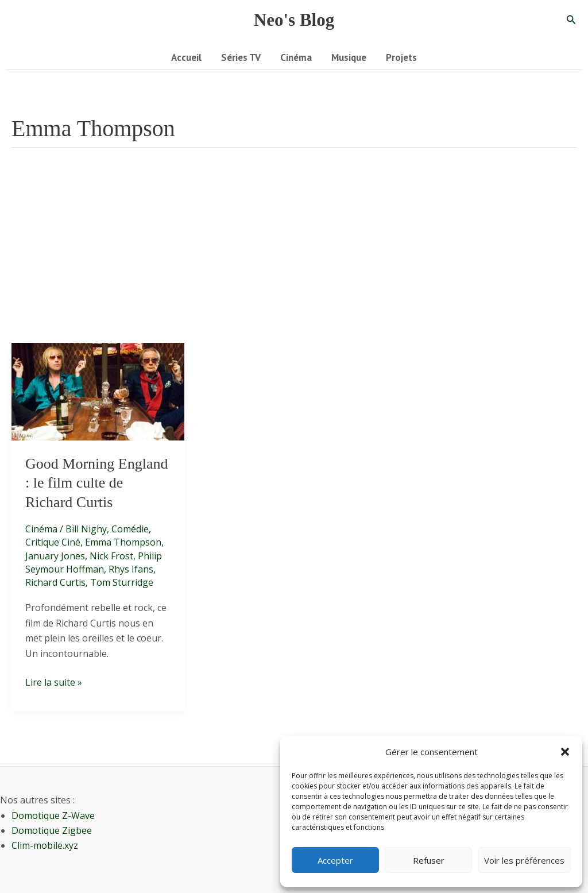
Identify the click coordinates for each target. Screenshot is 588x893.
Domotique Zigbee (52, 830)
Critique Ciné (53, 542)
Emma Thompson (123, 542)
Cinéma (41, 529)
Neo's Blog (294, 20)
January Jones (55, 556)
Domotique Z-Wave (53, 815)
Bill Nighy (86, 529)
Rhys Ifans (131, 569)
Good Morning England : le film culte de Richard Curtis (96, 483)
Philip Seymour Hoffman (94, 563)
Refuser (429, 860)
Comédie (130, 529)
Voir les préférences (524, 860)
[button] (565, 752)
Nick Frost (111, 556)
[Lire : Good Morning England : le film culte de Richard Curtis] (98, 391)
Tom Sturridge (122, 582)
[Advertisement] (294, 257)
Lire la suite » (54, 682)
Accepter (335, 860)
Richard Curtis (55, 582)
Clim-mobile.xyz (45, 845)
